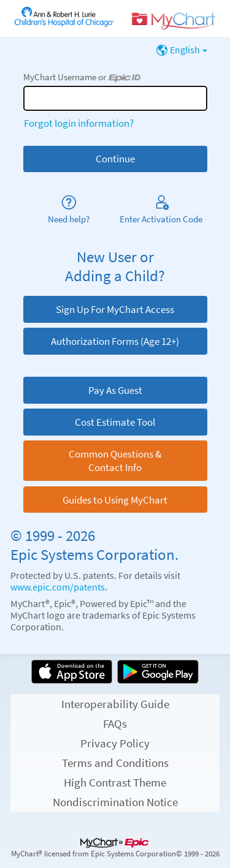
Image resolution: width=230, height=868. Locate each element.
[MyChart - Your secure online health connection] (115, 19)
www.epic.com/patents (58, 587)
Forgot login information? (79, 123)
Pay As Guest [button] (115, 390)
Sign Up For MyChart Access (115, 309)
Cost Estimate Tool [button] (115, 422)
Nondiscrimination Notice (115, 802)
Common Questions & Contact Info (115, 461)
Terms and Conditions (115, 763)
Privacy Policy (115, 743)
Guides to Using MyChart (115, 500)
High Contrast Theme (115, 782)
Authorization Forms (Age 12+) (115, 341)
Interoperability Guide (115, 704)
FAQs (115, 723)
